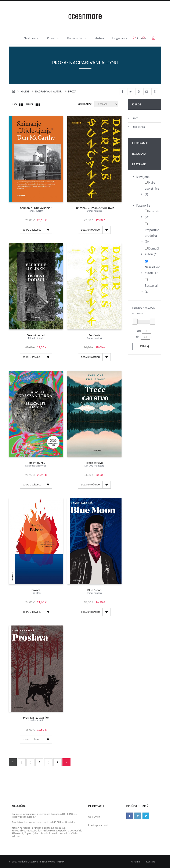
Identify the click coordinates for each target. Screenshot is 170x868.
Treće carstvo (94, 465)
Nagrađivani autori (49, 91)
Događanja (120, 38)
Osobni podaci (36, 337)
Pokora (36, 592)
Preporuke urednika (152, 233)
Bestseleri (151, 286)
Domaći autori (152, 251)
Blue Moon (94, 592)
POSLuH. (60, 862)
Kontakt (151, 862)
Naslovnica (31, 38)
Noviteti (152, 214)
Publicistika (77, 38)
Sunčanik (94, 337)
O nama (136, 862)
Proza (53, 38)
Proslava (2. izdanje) (36, 720)
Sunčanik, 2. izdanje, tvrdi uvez (94, 210)
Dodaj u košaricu (32, 230)
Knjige (25, 91)
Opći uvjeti (94, 817)
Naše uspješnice (152, 188)
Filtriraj (145, 346)
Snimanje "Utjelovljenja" (36, 210)
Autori (100, 38)
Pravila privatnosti (98, 825)
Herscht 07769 (36, 465)
